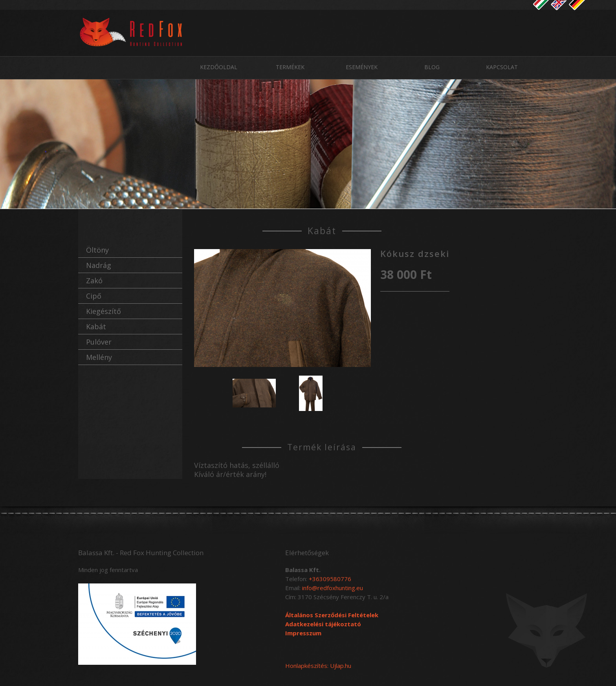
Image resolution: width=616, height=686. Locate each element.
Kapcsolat (502, 67)
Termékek (290, 67)
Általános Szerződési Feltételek (332, 615)
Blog (432, 67)
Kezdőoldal (219, 67)
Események (362, 67)
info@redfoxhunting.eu (333, 588)
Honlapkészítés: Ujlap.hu (318, 666)
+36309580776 (330, 579)
